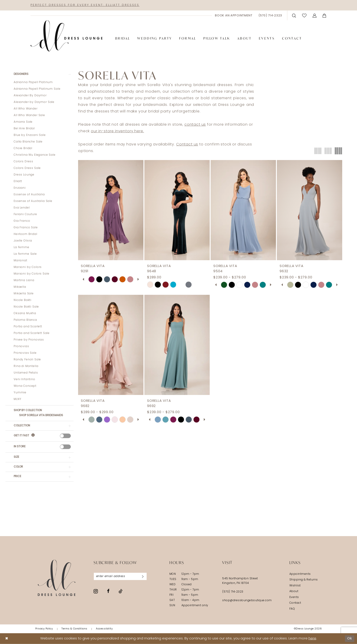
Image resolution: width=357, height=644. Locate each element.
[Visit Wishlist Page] (304, 15)
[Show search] (294, 15)
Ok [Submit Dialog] (350, 638)
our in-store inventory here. (117, 131)
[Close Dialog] (7, 639)
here (312, 639)
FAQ (292, 609)
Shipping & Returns (304, 580)
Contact (295, 603)
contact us (195, 125)
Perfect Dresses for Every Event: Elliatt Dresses (85, 5)
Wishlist (295, 586)
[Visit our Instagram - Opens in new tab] (96, 591)
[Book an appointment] (234, 15)
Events (294, 597)
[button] (315, 15)
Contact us (187, 145)
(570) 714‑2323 (233, 592)
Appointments (300, 574)
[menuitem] (234, 15)
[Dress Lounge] (57, 578)
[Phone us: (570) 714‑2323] (270, 15)
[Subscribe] (143, 576)
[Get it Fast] (33, 436)
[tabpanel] (92, 279)
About (294, 591)
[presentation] (65, 436)
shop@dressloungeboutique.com (247, 601)
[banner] (66, 36)
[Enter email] (120, 576)
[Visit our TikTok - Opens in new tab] (121, 591)
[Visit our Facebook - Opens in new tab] (108, 591)
